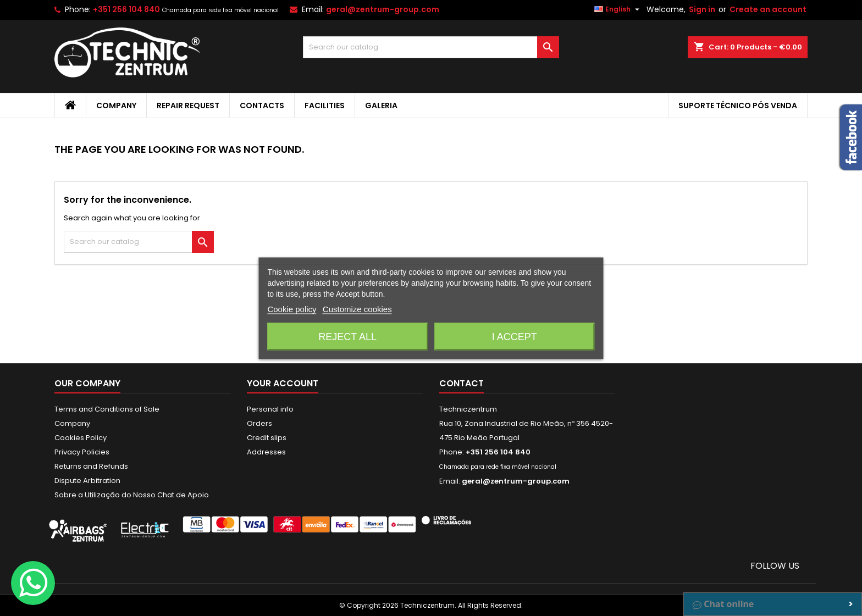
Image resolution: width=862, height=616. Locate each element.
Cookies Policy (81, 438)
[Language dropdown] (618, 9)
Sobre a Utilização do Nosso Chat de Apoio (132, 495)
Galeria (381, 106)
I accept (515, 336)
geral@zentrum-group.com (383, 9)
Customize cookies (357, 309)
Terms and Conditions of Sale (107, 409)
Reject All (347, 336)
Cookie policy (292, 309)
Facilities (325, 106)
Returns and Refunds (91, 466)
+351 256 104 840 (126, 9)
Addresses (266, 452)
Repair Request (188, 106)
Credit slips (267, 438)
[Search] (431, 47)
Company (116, 106)
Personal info (270, 409)
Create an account (768, 9)
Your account (283, 383)
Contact (462, 383)
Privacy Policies (82, 452)
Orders (259, 423)
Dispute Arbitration (87, 481)
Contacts (262, 106)
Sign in (702, 9)
